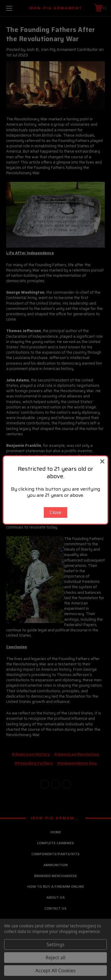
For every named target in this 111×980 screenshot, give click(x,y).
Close (55, 512)
